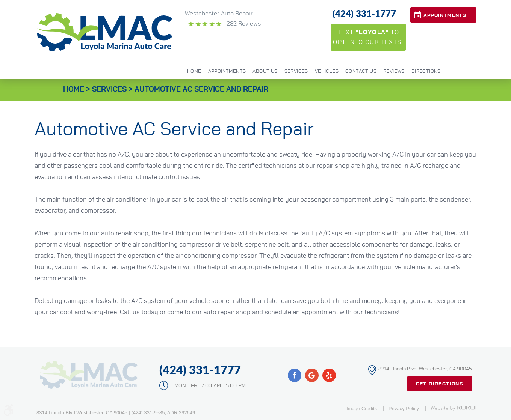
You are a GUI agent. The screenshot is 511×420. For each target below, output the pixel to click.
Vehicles (327, 72)
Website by (454, 408)
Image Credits (362, 409)
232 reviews (243, 24)
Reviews (394, 72)
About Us (265, 72)
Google (312, 375)
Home (194, 72)
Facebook (295, 375)
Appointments (445, 16)
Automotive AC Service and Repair (201, 90)
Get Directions (440, 384)
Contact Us (361, 72)
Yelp (329, 375)
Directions (426, 72)
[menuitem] (194, 71)
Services (296, 72)
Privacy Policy (404, 409)
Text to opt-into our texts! (368, 37)
